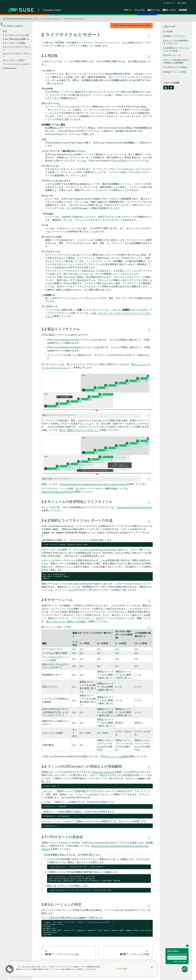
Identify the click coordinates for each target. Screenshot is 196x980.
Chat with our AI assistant (177, 958)
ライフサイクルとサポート (74, 19)
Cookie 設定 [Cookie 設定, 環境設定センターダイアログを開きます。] (122, 968)
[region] (84, 969)
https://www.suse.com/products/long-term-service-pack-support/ (93, 484)
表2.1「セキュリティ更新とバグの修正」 (67, 621)
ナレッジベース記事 (115, 756)
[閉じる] (152, 967)
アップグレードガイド (51, 19)
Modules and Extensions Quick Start (134, 507)
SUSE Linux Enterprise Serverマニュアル (22, 19)
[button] (10, 969)
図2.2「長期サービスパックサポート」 (79, 430)
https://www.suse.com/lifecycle (57, 492)
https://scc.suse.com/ (104, 772)
